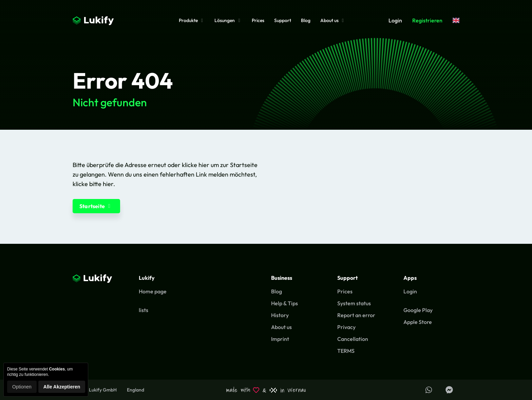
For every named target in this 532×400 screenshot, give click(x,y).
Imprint (280, 339)
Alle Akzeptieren (62, 387)
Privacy (346, 327)
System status (354, 303)
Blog (306, 20)
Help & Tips (284, 303)
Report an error (356, 315)
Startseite (96, 206)
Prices (258, 20)
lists (144, 310)
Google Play (418, 310)
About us (333, 20)
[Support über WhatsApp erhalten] (429, 390)
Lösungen (228, 20)
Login (395, 20)
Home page (153, 291)
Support (283, 20)
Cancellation (353, 339)
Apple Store (418, 322)
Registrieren (427, 20)
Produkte (192, 20)
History (280, 315)
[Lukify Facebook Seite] (449, 390)
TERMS (346, 351)
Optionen (22, 387)
